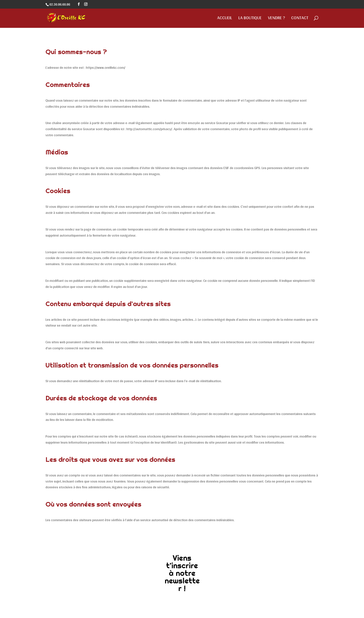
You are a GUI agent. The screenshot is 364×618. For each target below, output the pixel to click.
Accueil (225, 19)
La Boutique (250, 19)
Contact (300, 19)
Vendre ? (276, 19)
